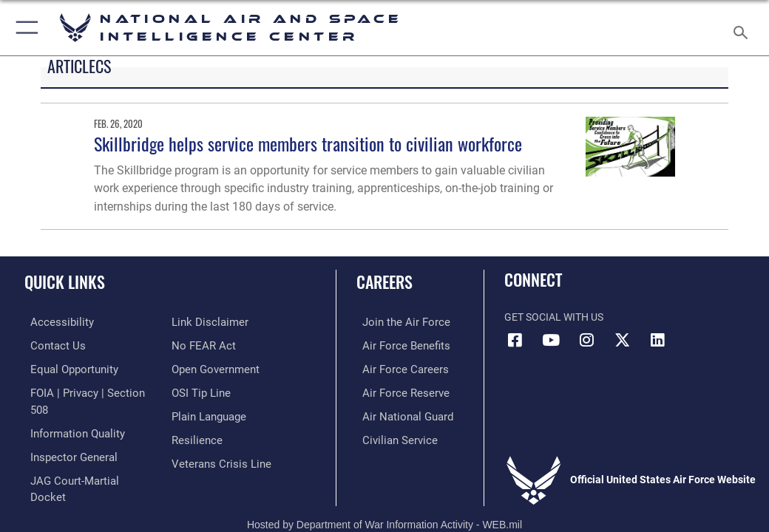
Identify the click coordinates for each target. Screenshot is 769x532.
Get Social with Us (554, 317)
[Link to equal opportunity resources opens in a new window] (66, 368)
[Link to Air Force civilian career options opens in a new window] (390, 436)
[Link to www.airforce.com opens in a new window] (396, 322)
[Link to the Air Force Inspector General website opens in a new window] (65, 436)
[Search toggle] (743, 28)
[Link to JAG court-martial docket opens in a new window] (83, 458)
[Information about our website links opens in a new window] (206, 322)
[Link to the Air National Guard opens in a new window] (399, 413)
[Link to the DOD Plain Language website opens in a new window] (207, 413)
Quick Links (65, 282)
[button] (24, 28)
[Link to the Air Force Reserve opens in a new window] (396, 390)
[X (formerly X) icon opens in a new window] (622, 340)
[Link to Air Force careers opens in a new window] (396, 368)
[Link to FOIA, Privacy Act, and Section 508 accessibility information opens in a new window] (87, 390)
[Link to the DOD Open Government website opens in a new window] (213, 368)
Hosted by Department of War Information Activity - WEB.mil (384, 492)
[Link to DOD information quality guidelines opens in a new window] (69, 413)
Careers (384, 282)
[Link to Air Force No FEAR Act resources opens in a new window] (201, 345)
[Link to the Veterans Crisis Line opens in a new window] (217, 458)
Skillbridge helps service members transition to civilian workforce (308, 144)
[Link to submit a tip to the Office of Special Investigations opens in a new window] (199, 390)
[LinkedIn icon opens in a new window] (657, 340)
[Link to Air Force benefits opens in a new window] (397, 345)
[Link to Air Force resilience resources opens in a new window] (194, 436)
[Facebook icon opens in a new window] (515, 340)
